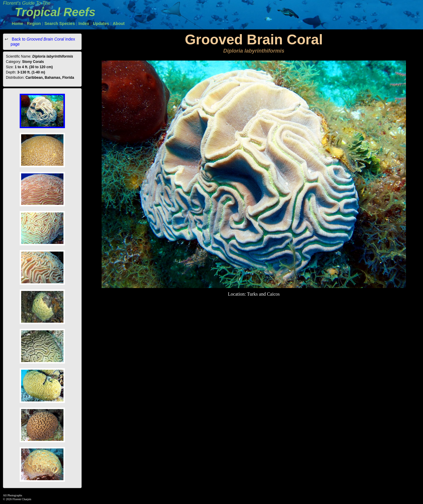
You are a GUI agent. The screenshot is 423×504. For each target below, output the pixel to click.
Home (17, 24)
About (119, 24)
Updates (101, 24)
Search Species (60, 24)
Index (84, 24)
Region (34, 24)
